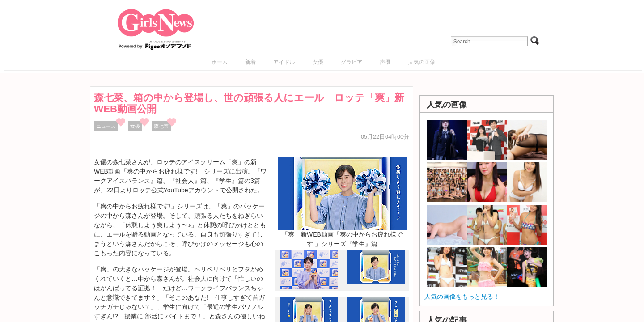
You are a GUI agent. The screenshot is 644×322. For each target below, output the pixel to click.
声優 (385, 62)
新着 (250, 62)
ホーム (220, 62)
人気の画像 (422, 62)
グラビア (352, 62)
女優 (318, 62)
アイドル (284, 62)
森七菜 (161, 126)
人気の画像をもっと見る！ (462, 297)
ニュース (106, 126)
